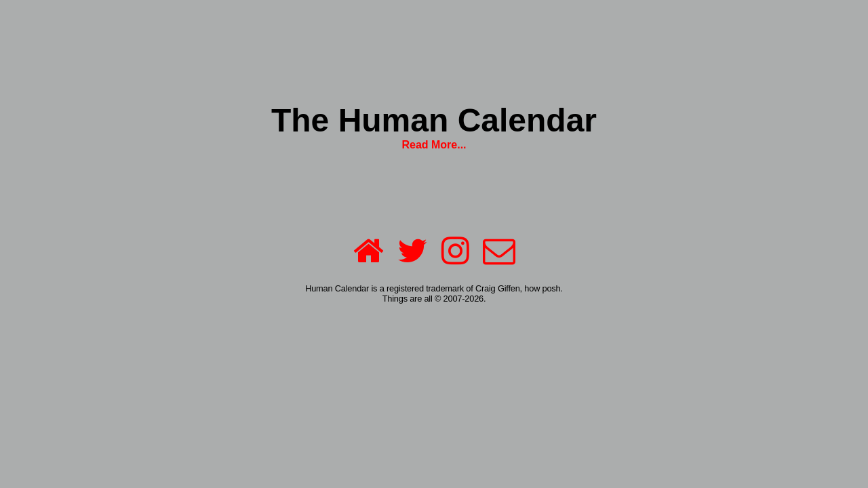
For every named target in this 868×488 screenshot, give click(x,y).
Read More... (434, 145)
